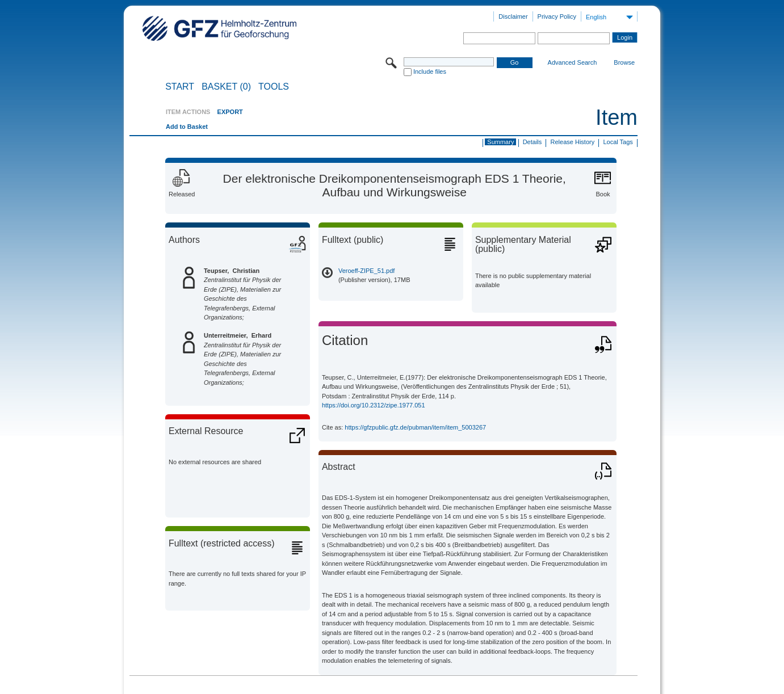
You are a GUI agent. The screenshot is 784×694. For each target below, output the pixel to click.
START (180, 87)
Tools (274, 87)
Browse (624, 62)
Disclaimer (513, 16)
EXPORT (230, 112)
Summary (500, 142)
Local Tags (618, 142)
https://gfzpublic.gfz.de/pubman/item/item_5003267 (415, 427)
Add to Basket (187, 127)
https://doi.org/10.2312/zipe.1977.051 (374, 405)
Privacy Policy (557, 16)
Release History (573, 142)
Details (533, 142)
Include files (430, 71)
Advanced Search (573, 62)
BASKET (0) (226, 87)
